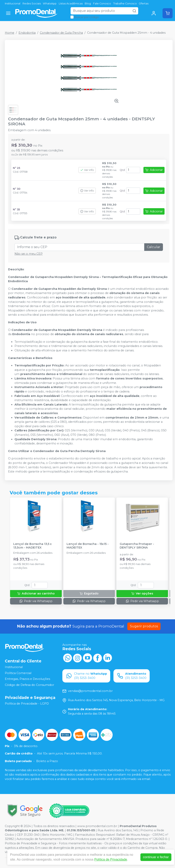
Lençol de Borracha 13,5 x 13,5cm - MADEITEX (32, 546)
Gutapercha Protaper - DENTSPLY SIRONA (137, 546)
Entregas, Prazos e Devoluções (27, 679)
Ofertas (144, 4)
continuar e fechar (156, 857)
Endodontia (27, 33)
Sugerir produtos (144, 626)
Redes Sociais (32, 4)
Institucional (13, 4)
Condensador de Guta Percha (61, 33)
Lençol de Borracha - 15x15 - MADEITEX (88, 546)
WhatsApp (50, 4)
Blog (88, 4)
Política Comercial (18, 673)
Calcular (154, 247)
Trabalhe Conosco (125, 4)
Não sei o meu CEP (29, 254)
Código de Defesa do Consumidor (29, 685)
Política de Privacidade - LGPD (27, 704)
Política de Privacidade (111, 859)
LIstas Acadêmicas (71, 4)
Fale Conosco (102, 4)
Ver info (87, 170)
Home (10, 33)
